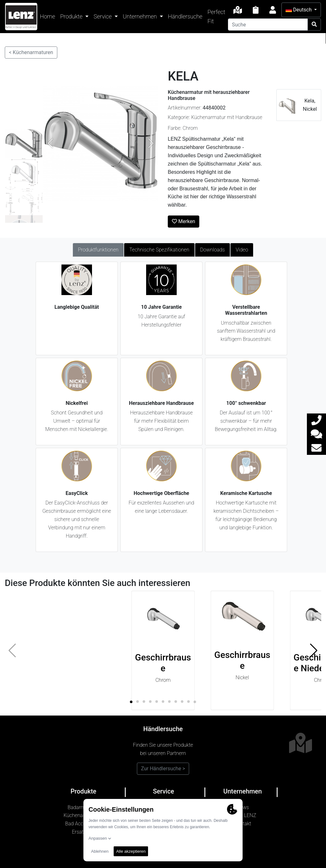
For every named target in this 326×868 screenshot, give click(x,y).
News (243, 807)
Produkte (72, 16)
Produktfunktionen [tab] (98, 250)
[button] (314, 651)
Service (103, 16)
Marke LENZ (243, 815)
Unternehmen (141, 16)
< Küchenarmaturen (31, 52)
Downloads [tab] (213, 250)
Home (47, 16)
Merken (184, 221)
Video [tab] (242, 250)
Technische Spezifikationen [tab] (159, 250)
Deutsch (299, 10)
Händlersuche (185, 16)
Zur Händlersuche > (163, 769)
